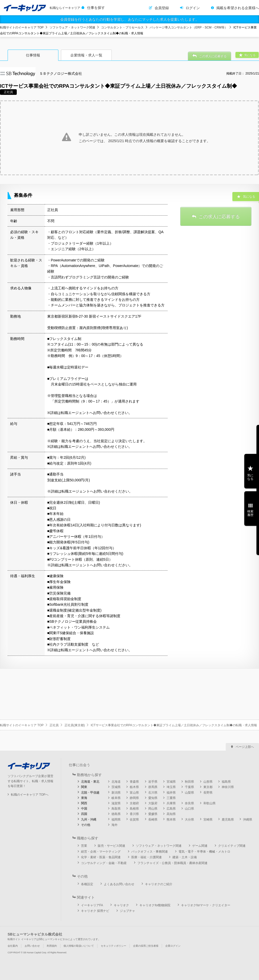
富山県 (134, 793)
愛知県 (153, 798)
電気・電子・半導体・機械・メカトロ (204, 852)
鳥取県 (116, 809)
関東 (84, 787)
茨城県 (116, 787)
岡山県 (153, 809)
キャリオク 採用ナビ (95, 911)
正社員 (54, 725)
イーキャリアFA (92, 905)
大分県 (189, 820)
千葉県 (189, 787)
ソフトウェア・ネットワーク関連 (72, 27)
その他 (86, 825)
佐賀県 (134, 820)
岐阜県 (116, 798)
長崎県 (153, 820)
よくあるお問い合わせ (119, 884)
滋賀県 (116, 803)
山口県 (189, 809)
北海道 (116, 782)
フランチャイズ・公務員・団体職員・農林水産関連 (172, 863)
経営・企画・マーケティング (101, 852)
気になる (250, 477)
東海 (84, 798)
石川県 (153, 793)
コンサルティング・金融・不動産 (104, 863)
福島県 (226, 782)
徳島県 (116, 814)
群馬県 (153, 787)
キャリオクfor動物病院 (155, 905)
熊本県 (171, 820)
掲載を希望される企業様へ (238, 8)
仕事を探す (96, 8)
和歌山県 (209, 803)
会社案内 (13, 946)
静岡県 (134, 798)
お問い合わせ (32, 946)
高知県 (171, 814)
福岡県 (116, 820)
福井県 (171, 793)
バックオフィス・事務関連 (150, 852)
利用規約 (52, 946)
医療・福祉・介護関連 (147, 857)
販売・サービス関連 (111, 846)
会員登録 (162, 8)
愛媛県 (153, 814)
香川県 (134, 814)
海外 (115, 825)
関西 (84, 803)
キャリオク (121, 905)
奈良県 (189, 803)
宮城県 (171, 782)
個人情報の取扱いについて (79, 946)
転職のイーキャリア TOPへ (30, 795)
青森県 (134, 782)
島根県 (134, 809)
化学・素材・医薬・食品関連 (101, 857)
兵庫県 (171, 803)
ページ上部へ (245, 747)
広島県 (171, 809)
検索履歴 (250, 513)
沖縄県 (248, 820)
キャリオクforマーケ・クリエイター (206, 905)
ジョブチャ (127, 911)
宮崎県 (208, 820)
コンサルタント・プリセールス (122, 27)
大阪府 (153, 803)
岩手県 (153, 782)
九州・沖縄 (89, 820)
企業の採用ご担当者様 (146, 946)
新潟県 (116, 793)
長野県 (208, 793)
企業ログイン (173, 946)
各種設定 (87, 884)
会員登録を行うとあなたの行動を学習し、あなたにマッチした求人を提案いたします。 (129, 19)
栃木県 (134, 787)
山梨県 (189, 793)
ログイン (193, 8)
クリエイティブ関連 (232, 846)
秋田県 (189, 782)
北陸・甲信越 (90, 793)
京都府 (134, 803)
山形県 (208, 782)
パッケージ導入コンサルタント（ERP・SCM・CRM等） (189, 27)
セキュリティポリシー (114, 946)
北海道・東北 (90, 782)
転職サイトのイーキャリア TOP (22, 27)
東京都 (208, 787)
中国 (84, 809)
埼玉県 (171, 787)
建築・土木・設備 (185, 857)
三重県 (171, 798)
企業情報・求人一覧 (86, 55)
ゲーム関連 (200, 846)
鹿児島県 (228, 820)
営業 (84, 846)
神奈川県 (228, 787)
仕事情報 (33, 55)
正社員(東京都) (75, 725)
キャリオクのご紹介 (159, 884)
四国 (84, 814)
